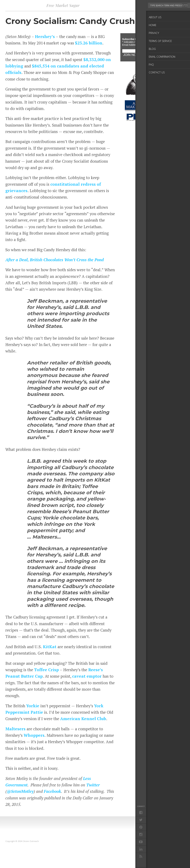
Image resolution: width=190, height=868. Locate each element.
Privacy (154, 847)
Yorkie (33, 706)
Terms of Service (159, 850)
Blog (152, 853)
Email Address (131, 45)
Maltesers (15, 729)
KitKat (50, 647)
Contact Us (156, 861)
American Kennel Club (83, 719)
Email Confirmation (162, 855)
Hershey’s (45, 36)
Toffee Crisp (46, 670)
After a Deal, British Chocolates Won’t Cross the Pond (55, 260)
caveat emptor (87, 676)
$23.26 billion (89, 43)
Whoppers (34, 735)
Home (153, 844)
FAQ (152, 858)
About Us (155, 841)
